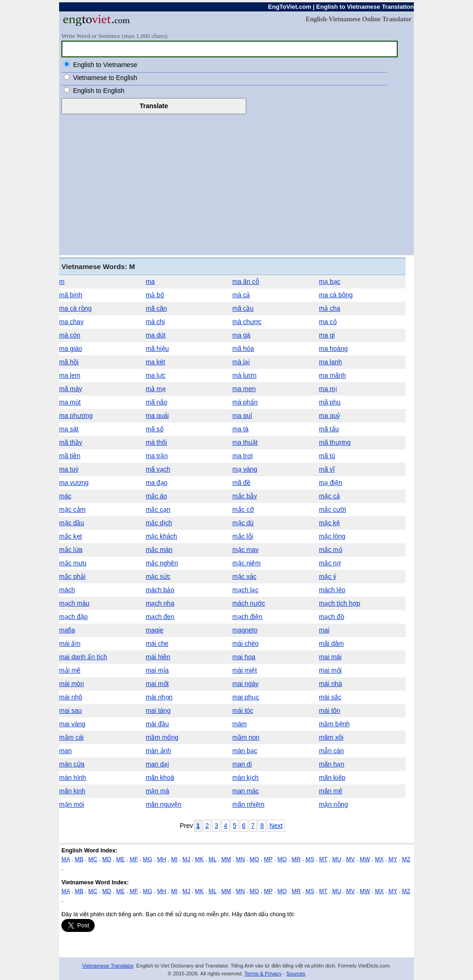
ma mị (328, 389)
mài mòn (72, 684)
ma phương (76, 416)
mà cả (241, 295)
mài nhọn (159, 697)
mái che (157, 643)
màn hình (73, 778)
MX (379, 859)
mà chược (247, 322)
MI (174, 859)
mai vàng (72, 724)
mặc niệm (246, 563)
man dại (158, 764)
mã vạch (158, 469)
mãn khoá (160, 778)
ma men (244, 389)
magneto (245, 630)
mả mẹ (156, 389)
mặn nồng (334, 804)
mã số (155, 429)
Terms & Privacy (263, 974)
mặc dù (243, 523)
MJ (186, 859)
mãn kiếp (332, 778)
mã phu (330, 402)
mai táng (158, 710)
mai (324, 630)
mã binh (71, 295)
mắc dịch (159, 523)
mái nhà (331, 684)
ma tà (240, 429)
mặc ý (328, 576)
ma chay (71, 322)
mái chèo (246, 643)
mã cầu (243, 308)
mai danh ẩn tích (83, 657)
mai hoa (244, 657)
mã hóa (243, 349)
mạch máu (74, 603)
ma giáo (71, 349)
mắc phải (72, 576)
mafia (67, 630)
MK (199, 859)
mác (65, 496)
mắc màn (159, 550)
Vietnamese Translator (108, 966)
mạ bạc (330, 282)
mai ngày (246, 684)
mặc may (246, 550)
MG (147, 859)
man (65, 751)
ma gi (327, 335)
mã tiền (70, 456)
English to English (99, 91)
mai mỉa (158, 670)
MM (226, 859)
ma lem (70, 375)
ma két (156, 362)
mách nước (249, 603)
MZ (406, 859)
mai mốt (158, 684)
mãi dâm (332, 643)
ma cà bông (336, 295)
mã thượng (335, 442)
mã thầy (71, 442)
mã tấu (329, 429)
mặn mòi (72, 804)
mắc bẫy (245, 496)
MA (66, 859)
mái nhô (71, 697)
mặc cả (330, 496)
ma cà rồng (75, 308)
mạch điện (247, 617)
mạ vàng (245, 469)
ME (120, 859)
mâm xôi (331, 737)
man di (242, 764)
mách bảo (160, 590)
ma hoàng (334, 349)
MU (337, 859)
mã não (157, 402)
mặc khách (162, 536)
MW (365, 859)
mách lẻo (332, 590)
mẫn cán (332, 751)
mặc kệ (330, 523)
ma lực (156, 375)
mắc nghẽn (162, 563)
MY (393, 859)
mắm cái (71, 737)
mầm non (246, 737)
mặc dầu (72, 523)
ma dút (156, 335)
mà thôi (157, 442)
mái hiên (158, 657)
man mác (246, 791)
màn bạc (245, 751)
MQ (282, 859)
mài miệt (245, 670)
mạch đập (73, 617)
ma (150, 282)
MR (296, 859)
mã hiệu (158, 349)
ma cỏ (328, 322)
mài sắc (330, 697)
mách (67, 590)
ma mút (70, 402)
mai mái (330, 657)
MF (134, 859)
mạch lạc (245, 590)
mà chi (155, 322)
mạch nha (160, 603)
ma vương (74, 483)
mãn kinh (72, 791)
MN (240, 859)
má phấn (245, 402)
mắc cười (333, 509)
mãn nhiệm (248, 804)
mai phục (246, 697)
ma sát (69, 429)
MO (255, 859)
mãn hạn (332, 764)
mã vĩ (327, 469)
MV (350, 859)
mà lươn (244, 375)
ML (212, 859)
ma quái (158, 416)
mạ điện (331, 483)
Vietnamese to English (105, 78)
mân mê (331, 791)
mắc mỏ (331, 550)
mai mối (330, 670)
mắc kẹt (70, 536)
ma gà (241, 335)
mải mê (70, 670)
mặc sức (158, 576)
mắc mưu (73, 563)
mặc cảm (72, 509)
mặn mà (158, 791)
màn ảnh (159, 751)
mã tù (327, 456)
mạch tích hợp (340, 603)
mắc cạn (158, 509)
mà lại (241, 362)
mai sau (70, 710)
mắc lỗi (243, 536)
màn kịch (246, 778)
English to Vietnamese (105, 65)
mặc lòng (332, 536)
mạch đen (160, 617)
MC (93, 859)
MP (268, 859)
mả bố (155, 295)
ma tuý (69, 469)
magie (155, 630)
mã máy (71, 389)
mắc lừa (71, 550)
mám (240, 724)
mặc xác (244, 576)
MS (310, 859)
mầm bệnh (335, 724)
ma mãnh (333, 375)
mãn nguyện (164, 804)
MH (162, 859)
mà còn (70, 335)
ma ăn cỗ (246, 282)
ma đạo (157, 483)
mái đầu (158, 724)
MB (79, 859)
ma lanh (331, 362)
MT (323, 859)
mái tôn (330, 710)
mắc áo (157, 496)
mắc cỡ (243, 509)
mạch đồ (332, 617)
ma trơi (243, 456)
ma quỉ (242, 416)
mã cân (157, 308)
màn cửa (72, 764)
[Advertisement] (236, 184)
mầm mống (162, 737)
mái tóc (243, 710)
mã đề (241, 483)
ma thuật (245, 442)
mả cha (330, 308)
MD (107, 859)
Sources (296, 974)
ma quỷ (330, 416)
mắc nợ (330, 563)
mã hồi (69, 362)
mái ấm (70, 643)
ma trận (157, 456)
